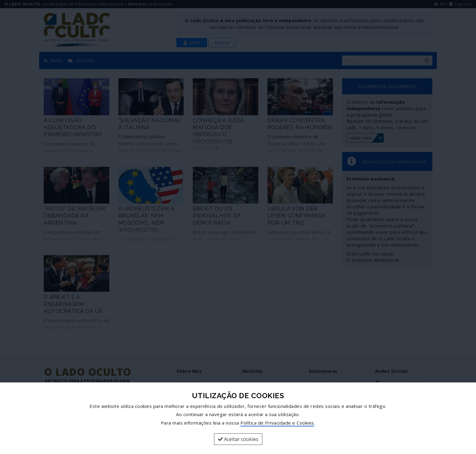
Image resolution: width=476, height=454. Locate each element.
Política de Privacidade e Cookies (277, 423)
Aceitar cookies (238, 439)
